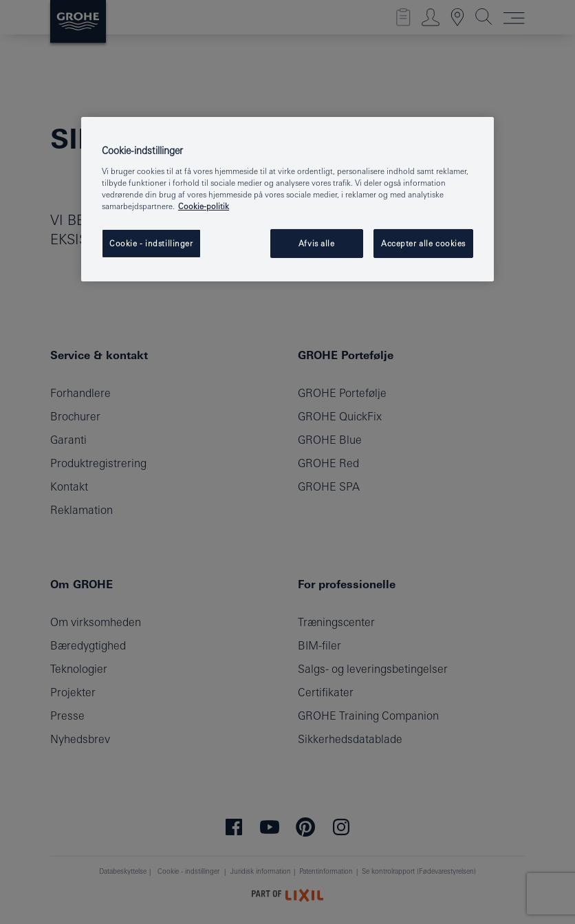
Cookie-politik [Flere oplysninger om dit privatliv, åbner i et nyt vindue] (204, 206)
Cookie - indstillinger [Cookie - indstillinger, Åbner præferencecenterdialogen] (151, 243)
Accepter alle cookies (423, 243)
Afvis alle (317, 243)
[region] (287, 199)
